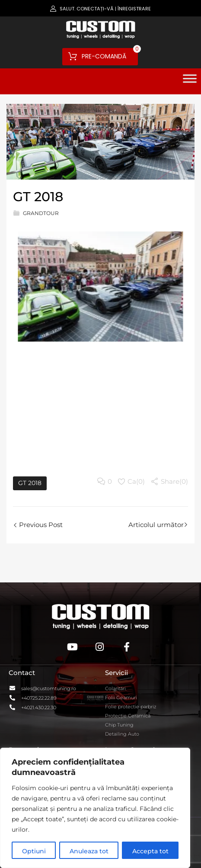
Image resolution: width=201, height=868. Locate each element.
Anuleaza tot (89, 851)
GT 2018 (30, 483)
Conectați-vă (95, 9)
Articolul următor (156, 525)
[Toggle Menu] (190, 81)
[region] (95, 808)
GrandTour (41, 213)
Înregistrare (134, 9)
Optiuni (34, 851)
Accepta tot (150, 851)
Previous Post (40, 525)
